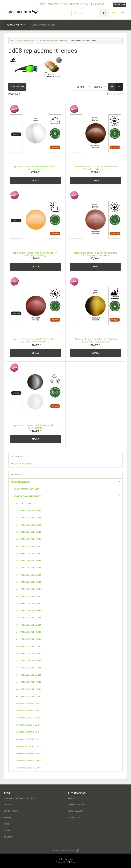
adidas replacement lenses (68, 496)
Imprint (8, 831)
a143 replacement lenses (29, 539)
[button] (112, 87)
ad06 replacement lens (28, 739)
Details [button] (36, 180)
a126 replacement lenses (29, 511)
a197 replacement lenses (29, 625)
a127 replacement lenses (29, 518)
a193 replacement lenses (29, 604)
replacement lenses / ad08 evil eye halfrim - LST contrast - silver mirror (95, 254)
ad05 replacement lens (28, 732)
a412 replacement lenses (29, 682)
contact (8, 837)
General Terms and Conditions (20, 798)
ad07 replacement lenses (29, 746)
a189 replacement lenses (29, 575)
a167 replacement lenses (29, 546)
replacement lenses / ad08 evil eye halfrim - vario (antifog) (36, 427)
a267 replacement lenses (29, 654)
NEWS (7, 824)
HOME (42, 4)
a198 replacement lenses (29, 632)
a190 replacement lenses (29, 582)
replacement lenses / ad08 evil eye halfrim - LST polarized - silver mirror (36, 340)
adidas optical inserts (44, 25)
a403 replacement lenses (29, 675)
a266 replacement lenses (29, 646)
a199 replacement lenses (29, 639)
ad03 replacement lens (28, 718)
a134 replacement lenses (29, 525)
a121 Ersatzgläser (26, 503)
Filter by (17, 87)
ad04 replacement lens (28, 725)
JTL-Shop (71, 862)
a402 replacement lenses (29, 668)
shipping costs (76, 811)
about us (73, 798)
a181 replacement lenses (29, 568)
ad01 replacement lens (28, 704)
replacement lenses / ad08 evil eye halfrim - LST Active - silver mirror (95, 168)
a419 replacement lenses (29, 696)
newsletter (74, 818)
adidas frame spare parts (26, 489)
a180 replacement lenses (29, 561)
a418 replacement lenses (29, 689)
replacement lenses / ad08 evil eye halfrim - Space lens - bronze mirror (95, 340)
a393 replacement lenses (29, 661)
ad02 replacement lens (28, 711)
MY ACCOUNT (98, 4)
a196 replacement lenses (29, 618)
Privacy (8, 805)
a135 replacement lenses (29, 532)
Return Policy (11, 811)
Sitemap (8, 818)
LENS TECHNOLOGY (80, 4)
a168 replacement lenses (29, 554)
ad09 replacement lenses (29, 761)
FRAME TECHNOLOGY (58, 4)
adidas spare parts (17, 25)
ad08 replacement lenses (29, 754)
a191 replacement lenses (29, 589)
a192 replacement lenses (29, 596)
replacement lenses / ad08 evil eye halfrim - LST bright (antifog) (36, 254)
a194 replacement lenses (29, 611)
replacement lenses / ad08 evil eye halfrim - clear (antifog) (36, 168)
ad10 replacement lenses (29, 768)
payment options (77, 805)
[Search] (86, 13)
